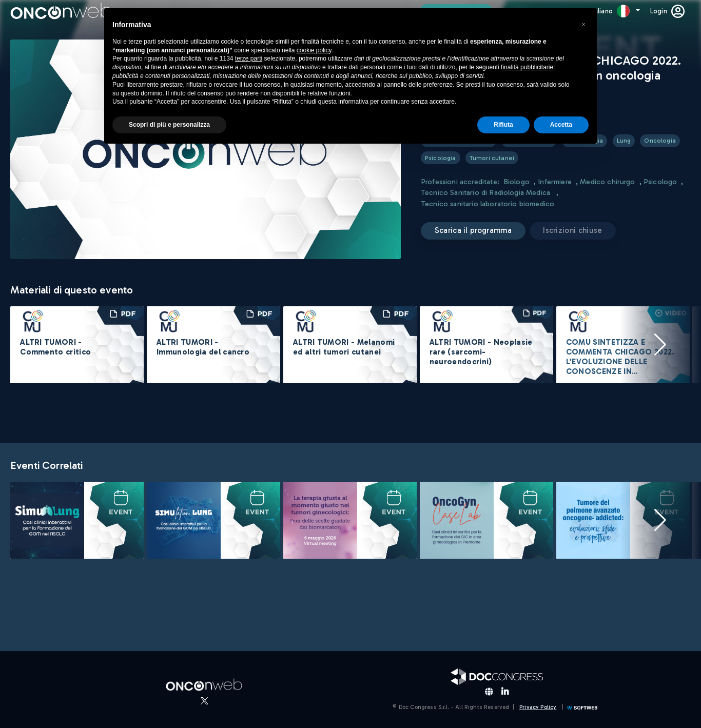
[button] (660, 345)
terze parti (249, 58)
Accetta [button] (561, 125)
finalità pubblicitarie (527, 67)
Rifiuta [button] (503, 125)
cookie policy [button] (314, 50)
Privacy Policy (538, 707)
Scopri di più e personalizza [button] (169, 125)
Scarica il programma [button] (473, 230)
